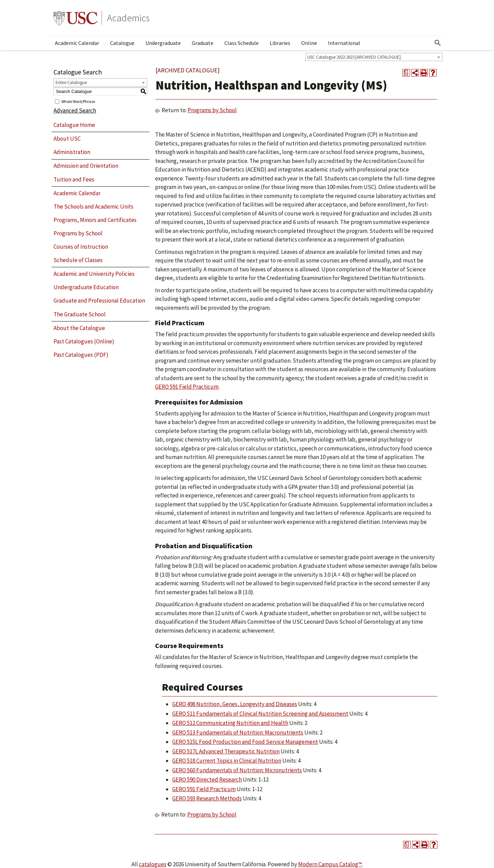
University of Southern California (75, 18)
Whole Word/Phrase (78, 101)
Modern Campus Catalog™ (330, 864)
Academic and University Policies (94, 274)
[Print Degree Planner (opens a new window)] (406, 73)
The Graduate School (80, 314)
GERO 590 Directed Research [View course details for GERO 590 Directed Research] (207, 779)
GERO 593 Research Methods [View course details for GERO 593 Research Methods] (207, 798)
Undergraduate (163, 43)
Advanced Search (75, 110)
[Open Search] (438, 43)
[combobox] (374, 57)
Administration (72, 152)
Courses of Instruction (81, 247)
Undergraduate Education (86, 287)
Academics (128, 18)
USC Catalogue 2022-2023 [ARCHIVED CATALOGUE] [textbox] (354, 57)
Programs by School (78, 233)
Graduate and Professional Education (99, 301)
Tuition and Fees (74, 179)
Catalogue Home (74, 125)
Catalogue (122, 43)
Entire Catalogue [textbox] (71, 83)
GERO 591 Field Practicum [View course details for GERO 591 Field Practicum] (187, 387)
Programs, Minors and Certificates (95, 220)
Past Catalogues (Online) (84, 341)
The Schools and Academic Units (93, 207)
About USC (67, 139)
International (344, 43)
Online (309, 43)
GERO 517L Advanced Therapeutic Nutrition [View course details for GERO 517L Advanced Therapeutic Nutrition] (226, 751)
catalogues (153, 864)
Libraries (280, 43)
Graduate (203, 43)
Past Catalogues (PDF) (81, 355)
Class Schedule (242, 43)
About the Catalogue (79, 328)
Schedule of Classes (78, 260)
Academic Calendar (77, 43)
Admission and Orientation (86, 166)
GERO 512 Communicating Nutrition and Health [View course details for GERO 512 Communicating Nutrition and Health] (230, 723)
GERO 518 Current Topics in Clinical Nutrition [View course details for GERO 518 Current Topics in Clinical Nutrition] (227, 761)
